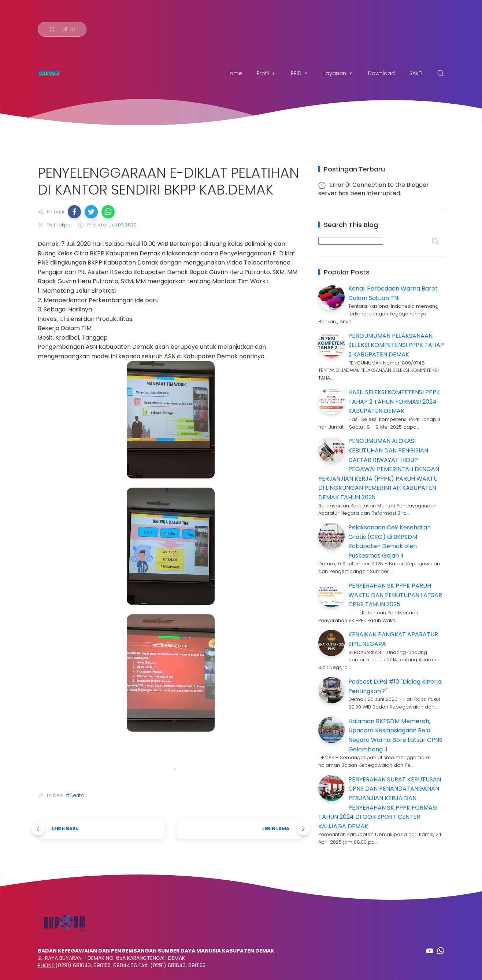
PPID (300, 73)
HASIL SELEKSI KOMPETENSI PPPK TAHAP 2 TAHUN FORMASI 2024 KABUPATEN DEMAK (394, 402)
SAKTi (416, 73)
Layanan (338, 73)
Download (381, 73)
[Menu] (62, 29)
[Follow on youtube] (430, 951)
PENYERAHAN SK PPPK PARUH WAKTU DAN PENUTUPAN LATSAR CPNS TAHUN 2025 (395, 595)
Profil (266, 73)
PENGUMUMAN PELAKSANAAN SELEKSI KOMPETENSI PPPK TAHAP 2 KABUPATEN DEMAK (396, 345)
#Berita (75, 795)
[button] (74, 212)
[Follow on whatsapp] (441, 951)
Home (234, 73)
